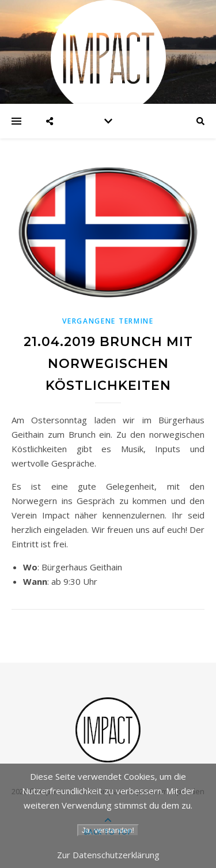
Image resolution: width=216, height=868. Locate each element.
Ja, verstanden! (108, 830)
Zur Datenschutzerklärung (108, 855)
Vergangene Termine (108, 321)
